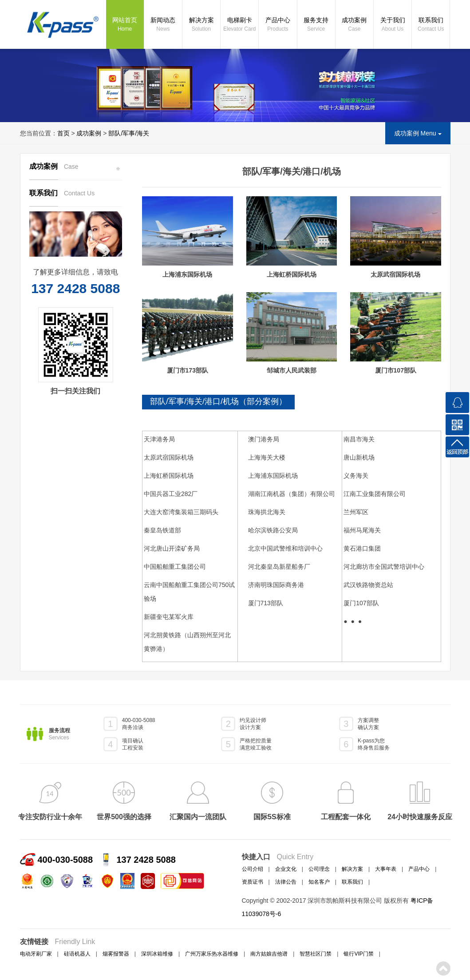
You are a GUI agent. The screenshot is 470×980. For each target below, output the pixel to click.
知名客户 (319, 882)
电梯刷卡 (239, 25)
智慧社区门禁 (316, 954)
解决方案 (201, 25)
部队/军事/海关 (129, 133)
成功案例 (354, 25)
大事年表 (386, 869)
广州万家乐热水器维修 (212, 954)
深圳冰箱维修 (157, 954)
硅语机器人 (77, 954)
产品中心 (278, 25)
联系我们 (431, 25)
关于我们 (393, 25)
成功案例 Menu (418, 133)
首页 (63, 133)
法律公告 (286, 882)
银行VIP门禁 (358, 954)
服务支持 (316, 25)
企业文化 (286, 869)
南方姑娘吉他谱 (269, 954)
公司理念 (319, 869)
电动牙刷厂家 (36, 954)
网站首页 (125, 25)
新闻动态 (163, 25)
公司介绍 (253, 869)
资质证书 (253, 882)
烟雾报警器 (116, 954)
